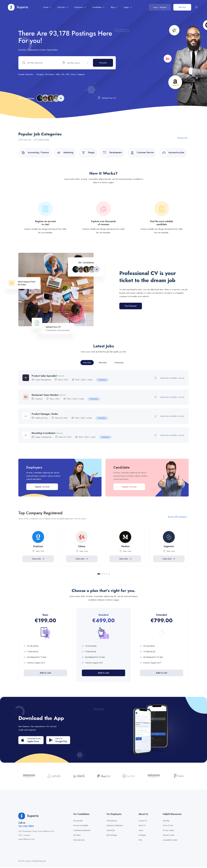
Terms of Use (168, 826)
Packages (142, 836)
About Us (142, 826)
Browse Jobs (78, 821)
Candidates (98, 7)
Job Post (182, 7)
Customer (39, 401)
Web (58, 75)
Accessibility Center (170, 841)
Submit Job (111, 831)
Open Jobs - (38, 561)
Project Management (43, 382)
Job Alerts (77, 836)
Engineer (81, 75)
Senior (73, 75)
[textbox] (75, 63)
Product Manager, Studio (45, 416)
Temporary (119, 365)
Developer (50, 75)
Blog (114, 7)
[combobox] (76, 63)
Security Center (169, 836)
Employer (38, 549)
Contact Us (143, 821)
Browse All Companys (178, 520)
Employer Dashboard (115, 826)
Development (46, 440)
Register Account (42, 489)
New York (40, 554)
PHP (68, 75)
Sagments (169, 549)
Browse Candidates (81, 826)
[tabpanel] (38, 551)
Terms (141, 831)
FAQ (140, 841)
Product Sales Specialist (44, 378)
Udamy (82, 549)
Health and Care (41, 420)
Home (47, 7)
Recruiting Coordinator (44, 436)
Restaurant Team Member (45, 397)
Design (38, 440)
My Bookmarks (79, 841)
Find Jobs (63, 7)
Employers (80, 7)
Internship (87, 365)
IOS (63, 75)
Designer (40, 75)
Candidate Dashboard (82, 831)
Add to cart (45, 676)
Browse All (183, 140)
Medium (125, 549)
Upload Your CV (107, 98)
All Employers (112, 821)
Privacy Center (168, 831)
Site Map (166, 821)
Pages (128, 7)
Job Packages (112, 836)
